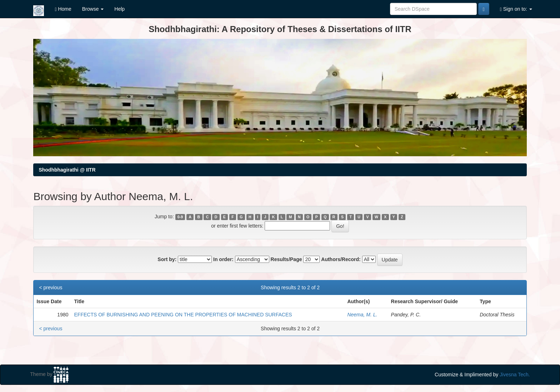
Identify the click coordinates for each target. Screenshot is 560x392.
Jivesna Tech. (515, 375)
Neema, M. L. (362, 315)
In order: (223, 259)
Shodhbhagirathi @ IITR (67, 170)
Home (63, 9)
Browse (93, 9)
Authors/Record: (341, 259)
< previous (51, 287)
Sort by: (167, 259)
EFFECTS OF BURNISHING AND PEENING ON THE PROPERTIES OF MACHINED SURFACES (183, 315)
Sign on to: (516, 9)
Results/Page (286, 259)
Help (119, 9)
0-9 (180, 217)
